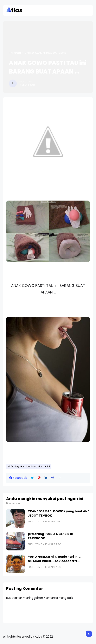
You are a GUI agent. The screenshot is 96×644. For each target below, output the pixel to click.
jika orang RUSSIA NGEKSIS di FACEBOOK (50, 536)
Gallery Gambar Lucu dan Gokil (45, 53)
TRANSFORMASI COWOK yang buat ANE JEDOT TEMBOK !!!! (59, 513)
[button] (60, 478)
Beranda (15, 53)
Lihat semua (13, 503)
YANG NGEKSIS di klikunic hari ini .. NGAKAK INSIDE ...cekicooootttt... (54, 559)
